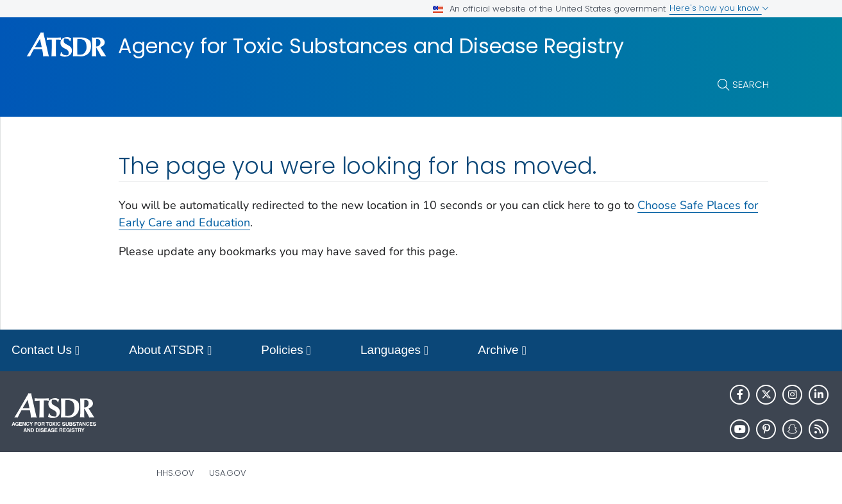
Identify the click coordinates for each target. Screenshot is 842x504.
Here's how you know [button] (719, 8)
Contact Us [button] (46, 351)
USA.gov (228, 473)
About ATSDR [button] (170, 351)
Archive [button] (502, 351)
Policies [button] (286, 351)
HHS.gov (175, 473)
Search (751, 84)
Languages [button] (394, 351)
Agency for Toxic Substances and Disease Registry (371, 46)
